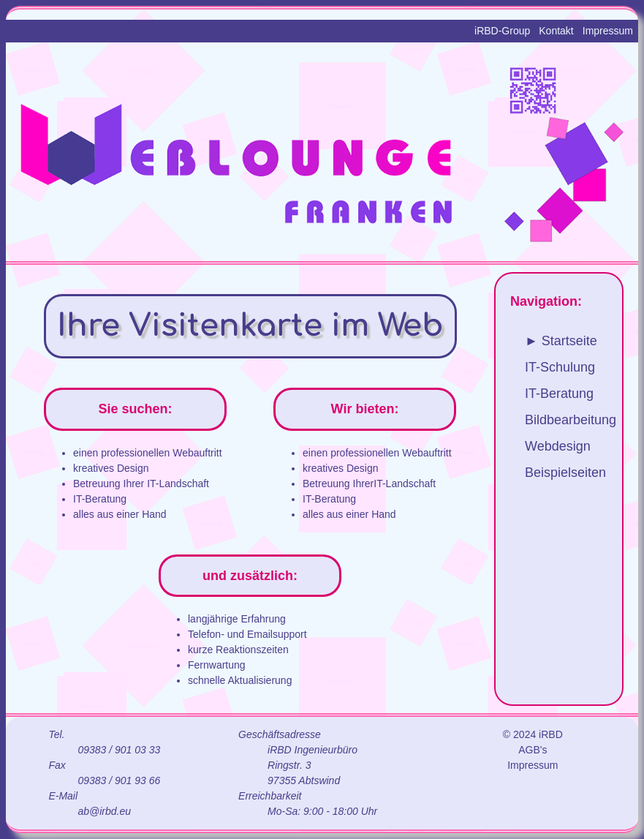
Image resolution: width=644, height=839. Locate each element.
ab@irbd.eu (104, 811)
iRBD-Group (502, 31)
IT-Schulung (560, 367)
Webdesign (558, 446)
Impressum (608, 31)
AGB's (533, 750)
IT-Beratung (559, 394)
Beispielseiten (565, 473)
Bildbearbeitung (571, 420)
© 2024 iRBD (533, 734)
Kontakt (556, 31)
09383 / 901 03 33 (119, 750)
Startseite (569, 341)
